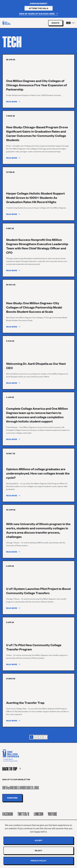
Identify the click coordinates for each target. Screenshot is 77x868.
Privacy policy (38, 861)
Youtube (52, 814)
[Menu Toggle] (70, 23)
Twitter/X (23, 814)
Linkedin (38, 814)
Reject (39, 851)
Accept (39, 840)
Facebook (8, 814)
